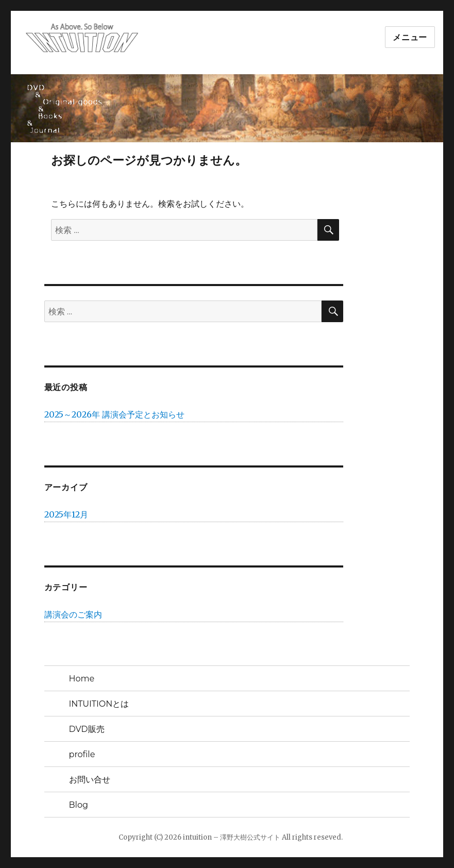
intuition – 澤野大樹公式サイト (232, 837)
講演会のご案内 (73, 614)
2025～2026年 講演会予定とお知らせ (114, 414)
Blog (79, 805)
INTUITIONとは (99, 704)
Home (82, 679)
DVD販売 (87, 729)
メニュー (410, 37)
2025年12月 (66, 514)
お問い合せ (90, 780)
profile (82, 754)
